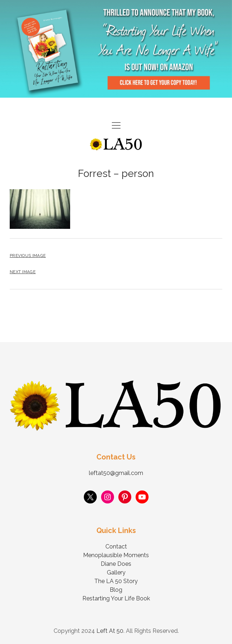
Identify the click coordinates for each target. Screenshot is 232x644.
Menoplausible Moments (116, 555)
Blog (116, 590)
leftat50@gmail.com (116, 473)
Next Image (23, 272)
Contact (116, 547)
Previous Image (28, 256)
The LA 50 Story (116, 581)
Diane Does (116, 564)
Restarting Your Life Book (116, 598)
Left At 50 (110, 631)
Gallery (116, 572)
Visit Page (116, 49)
